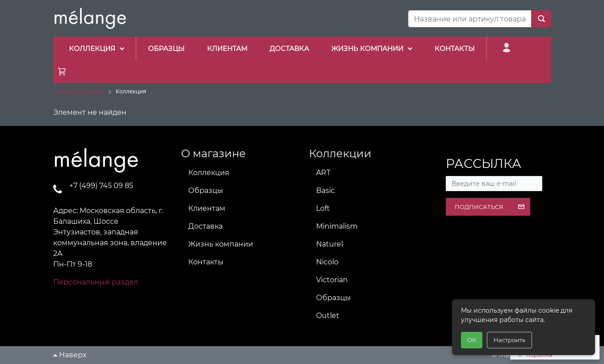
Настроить (509, 340)
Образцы (206, 190)
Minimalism (337, 226)
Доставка (205, 226)
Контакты (206, 262)
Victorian (332, 280)
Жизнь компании (221, 244)
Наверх (70, 355)
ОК (472, 340)
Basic (325, 190)
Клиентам (207, 208)
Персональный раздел (96, 282)
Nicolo (327, 262)
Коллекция (209, 173)
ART (323, 173)
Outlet (328, 316)
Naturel (329, 244)
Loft (323, 208)
